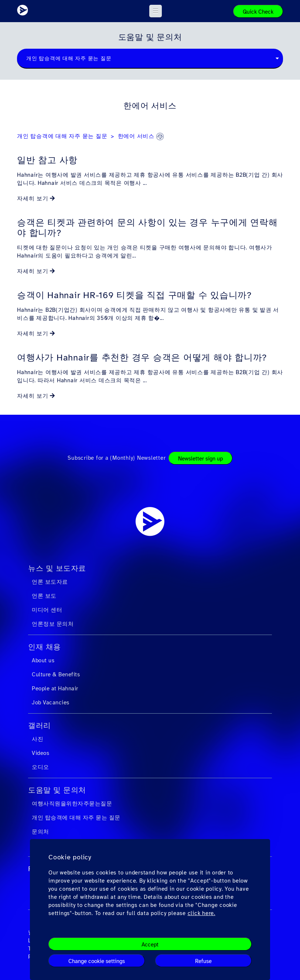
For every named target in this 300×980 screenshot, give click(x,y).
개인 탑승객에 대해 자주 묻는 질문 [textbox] (69, 58)
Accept (150, 945)
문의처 (40, 832)
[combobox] (150, 59)
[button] (156, 11)
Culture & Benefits (56, 674)
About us (43, 660)
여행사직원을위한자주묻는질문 (72, 804)
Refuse (203, 961)
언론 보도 (44, 596)
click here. (202, 913)
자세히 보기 (33, 199)
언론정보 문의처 (53, 624)
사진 (37, 739)
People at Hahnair (55, 689)
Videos (40, 753)
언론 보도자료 (50, 582)
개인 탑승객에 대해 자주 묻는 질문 (62, 136)
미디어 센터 (47, 610)
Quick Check (258, 12)
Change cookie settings (97, 961)
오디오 (40, 767)
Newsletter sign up (200, 459)
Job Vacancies (51, 703)
